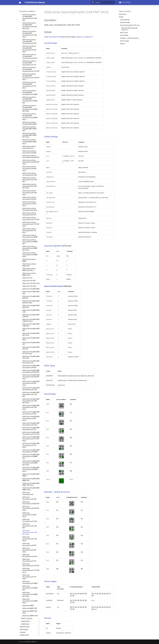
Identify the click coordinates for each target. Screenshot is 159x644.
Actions (123, 44)
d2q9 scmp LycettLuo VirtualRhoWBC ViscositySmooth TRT (29, 58)
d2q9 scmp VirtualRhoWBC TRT (31, 339)
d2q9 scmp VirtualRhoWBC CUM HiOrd (31, 320)
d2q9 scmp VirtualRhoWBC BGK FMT (31, 293)
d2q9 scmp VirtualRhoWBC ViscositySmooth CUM (31, 384)
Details (121, 17)
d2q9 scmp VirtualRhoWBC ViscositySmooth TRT (31, 424)
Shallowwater (30, 631)
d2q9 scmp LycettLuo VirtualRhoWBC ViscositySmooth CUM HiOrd (30, 30)
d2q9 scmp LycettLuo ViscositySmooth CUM (30, 170)
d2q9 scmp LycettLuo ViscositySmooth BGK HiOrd (29, 164)
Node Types (124, 33)
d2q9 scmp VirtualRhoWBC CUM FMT (31, 311)
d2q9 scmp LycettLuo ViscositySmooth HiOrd (30, 205)
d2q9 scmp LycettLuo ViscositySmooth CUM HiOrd (30, 188)
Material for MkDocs (31, 642)
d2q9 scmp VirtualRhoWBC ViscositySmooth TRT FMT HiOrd (31, 434)
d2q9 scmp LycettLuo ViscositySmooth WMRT (30, 232)
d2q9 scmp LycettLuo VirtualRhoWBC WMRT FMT (30, 124)
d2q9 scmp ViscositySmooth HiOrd (30, 551)
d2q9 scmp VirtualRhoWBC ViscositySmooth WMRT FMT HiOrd (31, 458)
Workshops (29, 636)
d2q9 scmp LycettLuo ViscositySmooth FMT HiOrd (29, 199)
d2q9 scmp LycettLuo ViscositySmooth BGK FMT (31, 152)
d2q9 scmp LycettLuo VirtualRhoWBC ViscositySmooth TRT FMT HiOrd (31, 72)
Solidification (30, 620)
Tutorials (29, 633)
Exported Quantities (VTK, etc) (130, 25)
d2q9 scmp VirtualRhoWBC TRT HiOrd (31, 353)
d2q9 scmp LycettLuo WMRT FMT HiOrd (29, 265)
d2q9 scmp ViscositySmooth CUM (30, 516)
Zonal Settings (125, 20)
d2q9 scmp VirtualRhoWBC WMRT (31, 470)
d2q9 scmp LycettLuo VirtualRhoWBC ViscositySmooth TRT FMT (31, 65)
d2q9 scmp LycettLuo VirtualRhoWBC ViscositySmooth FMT (29, 37)
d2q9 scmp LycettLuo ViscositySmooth (29, 143)
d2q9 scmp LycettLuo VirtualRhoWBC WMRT (30, 119)
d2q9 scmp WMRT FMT (30, 604)
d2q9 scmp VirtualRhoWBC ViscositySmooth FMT (31, 408)
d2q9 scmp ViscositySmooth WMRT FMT (30, 583)
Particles (30, 628)
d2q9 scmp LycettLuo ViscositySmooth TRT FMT (31, 214)
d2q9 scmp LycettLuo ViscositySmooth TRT (29, 209)
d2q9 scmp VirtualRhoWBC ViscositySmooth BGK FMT (31, 367)
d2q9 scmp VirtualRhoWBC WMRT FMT (31, 475)
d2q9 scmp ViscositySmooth (28, 489)
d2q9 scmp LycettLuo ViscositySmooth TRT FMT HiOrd (31, 220)
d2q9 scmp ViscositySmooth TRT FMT (31, 560)
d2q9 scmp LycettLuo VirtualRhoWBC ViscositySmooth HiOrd (30, 52)
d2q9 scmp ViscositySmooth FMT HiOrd (29, 545)
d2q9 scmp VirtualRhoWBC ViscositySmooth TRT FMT (31, 429)
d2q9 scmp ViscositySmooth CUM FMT (30, 521)
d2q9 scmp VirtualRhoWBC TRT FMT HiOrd (31, 348)
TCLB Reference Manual (27, 11)
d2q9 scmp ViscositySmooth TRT (29, 556)
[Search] (103, 2)
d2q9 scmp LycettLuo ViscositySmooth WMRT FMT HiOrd (30, 244)
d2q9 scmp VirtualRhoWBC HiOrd (31, 334)
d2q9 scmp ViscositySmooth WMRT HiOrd (30, 596)
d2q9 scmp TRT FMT (29, 276)
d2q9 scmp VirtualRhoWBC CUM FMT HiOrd (31, 316)
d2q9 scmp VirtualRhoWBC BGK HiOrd (31, 302)
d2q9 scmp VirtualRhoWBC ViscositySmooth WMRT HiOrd (31, 465)
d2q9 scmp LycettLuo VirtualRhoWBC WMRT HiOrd (30, 137)
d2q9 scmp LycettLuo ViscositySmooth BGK (29, 147)
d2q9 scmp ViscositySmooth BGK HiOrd (29, 510)
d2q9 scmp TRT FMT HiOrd (31, 279)
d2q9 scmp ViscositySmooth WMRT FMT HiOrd (30, 590)
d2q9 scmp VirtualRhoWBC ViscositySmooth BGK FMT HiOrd (31, 372)
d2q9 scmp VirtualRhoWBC (31, 284)
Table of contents (125, 11)
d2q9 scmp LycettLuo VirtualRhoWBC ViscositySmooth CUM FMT (30, 13)
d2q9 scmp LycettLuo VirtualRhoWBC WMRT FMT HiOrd (30, 131)
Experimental (30, 617)
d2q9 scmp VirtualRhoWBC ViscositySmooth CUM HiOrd (31, 403)
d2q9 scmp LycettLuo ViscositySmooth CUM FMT (30, 175)
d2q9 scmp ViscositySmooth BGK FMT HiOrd (31, 504)
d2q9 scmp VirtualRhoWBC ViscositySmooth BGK (31, 362)
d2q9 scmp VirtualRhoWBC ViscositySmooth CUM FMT (31, 390)
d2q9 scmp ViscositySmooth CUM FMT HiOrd (30, 528)
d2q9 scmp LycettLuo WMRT (29, 256)
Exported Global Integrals (54, 286)
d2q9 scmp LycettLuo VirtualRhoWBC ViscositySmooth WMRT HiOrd (30, 112)
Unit (58, 251)
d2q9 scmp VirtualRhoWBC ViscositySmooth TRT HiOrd (31, 441)
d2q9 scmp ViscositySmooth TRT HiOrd (29, 572)
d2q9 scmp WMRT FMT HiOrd (30, 608)
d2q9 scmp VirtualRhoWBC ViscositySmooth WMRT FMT (31, 452)
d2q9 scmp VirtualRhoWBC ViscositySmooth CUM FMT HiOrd (31, 396)
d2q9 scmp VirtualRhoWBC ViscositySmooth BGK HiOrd (31, 379)
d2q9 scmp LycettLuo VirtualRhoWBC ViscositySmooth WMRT (30, 88)
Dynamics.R (89, 37)
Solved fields (124, 35)
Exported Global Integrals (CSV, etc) (129, 29)
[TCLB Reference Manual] (20, 2)
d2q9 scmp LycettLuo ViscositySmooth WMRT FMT (30, 237)
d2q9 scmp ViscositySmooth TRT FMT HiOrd (31, 566)
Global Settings (125, 22)
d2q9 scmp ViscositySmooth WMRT (30, 578)
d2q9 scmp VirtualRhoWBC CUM (31, 307)
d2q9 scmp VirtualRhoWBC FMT (31, 325)
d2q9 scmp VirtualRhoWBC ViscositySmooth (31, 357)
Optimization (30, 625)
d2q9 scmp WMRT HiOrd (30, 611)
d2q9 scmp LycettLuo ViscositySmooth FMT (29, 194)
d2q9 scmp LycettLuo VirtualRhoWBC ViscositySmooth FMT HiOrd (29, 44)
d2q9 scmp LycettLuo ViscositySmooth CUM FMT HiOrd (30, 182)
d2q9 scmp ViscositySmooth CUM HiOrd (30, 534)
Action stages (125, 41)
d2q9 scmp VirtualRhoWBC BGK (31, 288)
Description (123, 14)
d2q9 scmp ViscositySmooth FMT (29, 540)
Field (58, 497)
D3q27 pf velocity (30, 614)
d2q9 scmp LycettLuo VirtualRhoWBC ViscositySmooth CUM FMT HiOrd (30, 21)
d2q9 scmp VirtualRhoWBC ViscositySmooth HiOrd (31, 420)
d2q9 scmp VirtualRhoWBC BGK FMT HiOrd (31, 297)
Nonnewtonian (30, 622)
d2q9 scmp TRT (27, 273)
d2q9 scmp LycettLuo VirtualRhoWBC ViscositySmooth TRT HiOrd (29, 81)
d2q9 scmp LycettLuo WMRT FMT (29, 260)
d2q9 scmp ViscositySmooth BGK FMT (31, 498)
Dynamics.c (80, 37)
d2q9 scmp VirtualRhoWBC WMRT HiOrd (31, 484)
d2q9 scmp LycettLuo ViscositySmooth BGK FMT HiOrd (31, 158)
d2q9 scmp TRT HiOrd (29, 282)
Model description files (53, 37)
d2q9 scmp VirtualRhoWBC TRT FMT (31, 344)
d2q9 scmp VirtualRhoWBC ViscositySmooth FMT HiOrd (31, 414)
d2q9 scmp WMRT (28, 601)
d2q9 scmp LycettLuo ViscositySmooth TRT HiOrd (29, 226)
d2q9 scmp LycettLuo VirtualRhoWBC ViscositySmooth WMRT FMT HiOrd (30, 104)
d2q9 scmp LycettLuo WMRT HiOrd (29, 270)
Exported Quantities (53, 246)
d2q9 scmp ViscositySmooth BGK (29, 494)
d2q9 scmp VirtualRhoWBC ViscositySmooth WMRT (31, 446)
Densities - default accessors (129, 38)
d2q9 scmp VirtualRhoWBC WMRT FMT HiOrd (31, 480)
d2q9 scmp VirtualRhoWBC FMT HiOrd (31, 330)
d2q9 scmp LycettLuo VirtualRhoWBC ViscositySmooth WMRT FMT (30, 95)
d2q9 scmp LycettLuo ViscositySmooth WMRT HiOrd (30, 250)
